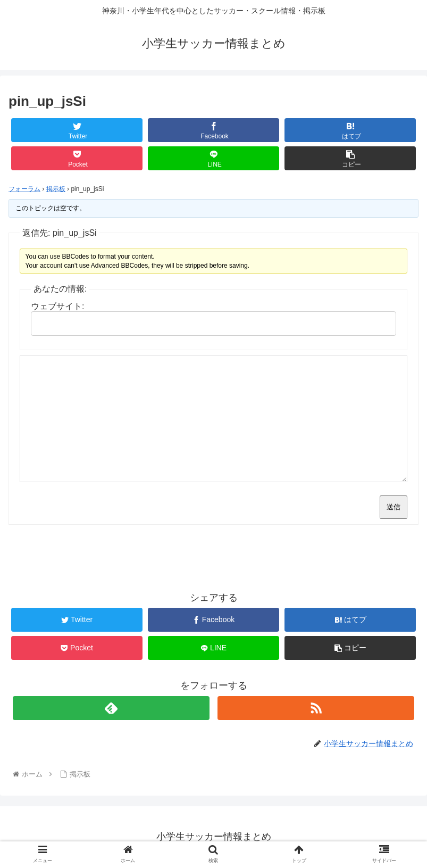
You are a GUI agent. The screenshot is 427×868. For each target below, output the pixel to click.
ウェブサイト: (57, 306)
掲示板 (56, 189)
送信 (393, 507)
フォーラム (24, 189)
